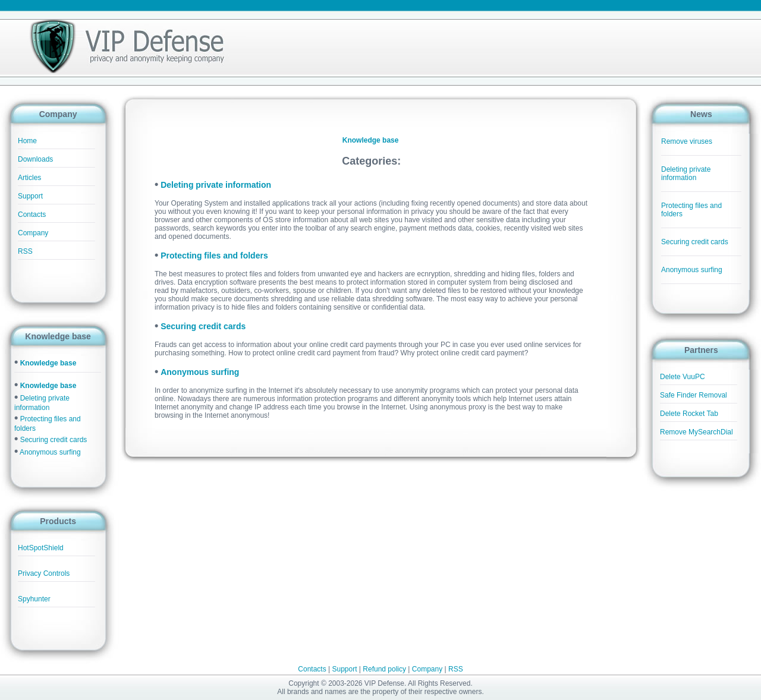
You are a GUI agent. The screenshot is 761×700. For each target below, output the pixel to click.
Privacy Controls (44, 573)
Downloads (35, 159)
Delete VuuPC (683, 377)
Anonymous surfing (50, 452)
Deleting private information (686, 174)
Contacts (32, 215)
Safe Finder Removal (694, 395)
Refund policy (384, 669)
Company (33, 233)
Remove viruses (687, 141)
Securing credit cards (54, 440)
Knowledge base (48, 363)
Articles (29, 178)
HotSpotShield (41, 548)
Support (30, 196)
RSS (25, 251)
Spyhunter (34, 599)
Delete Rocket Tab (689, 414)
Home (27, 141)
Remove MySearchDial (696, 432)
